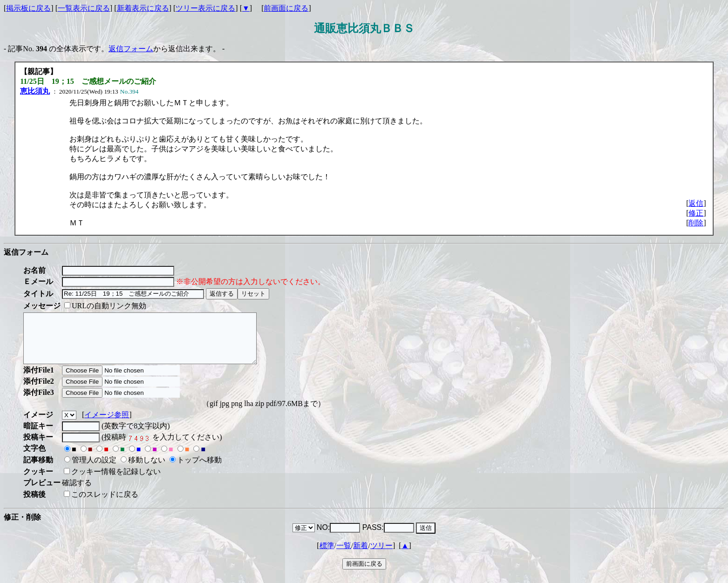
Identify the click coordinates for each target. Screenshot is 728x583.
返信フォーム (131, 49)
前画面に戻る (286, 8)
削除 (696, 223)
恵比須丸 (35, 91)
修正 (696, 213)
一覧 (344, 555)
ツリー (381, 555)
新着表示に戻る (143, 8)
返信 (696, 203)
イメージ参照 (107, 424)
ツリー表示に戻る (205, 8)
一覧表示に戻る (84, 8)
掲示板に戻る (28, 8)
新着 (361, 555)
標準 (327, 555)
